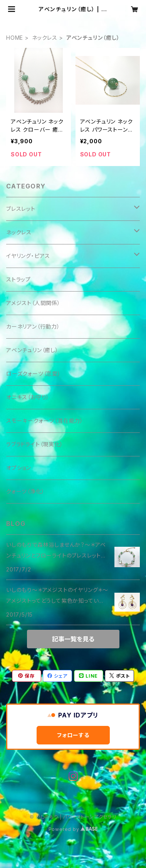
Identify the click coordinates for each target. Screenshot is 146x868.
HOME (15, 38)
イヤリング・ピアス (28, 256)
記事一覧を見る (73, 639)
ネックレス (45, 38)
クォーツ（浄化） (25, 491)
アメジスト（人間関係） (33, 303)
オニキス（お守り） (28, 397)
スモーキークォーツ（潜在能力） (45, 421)
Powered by (73, 829)
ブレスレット (21, 209)
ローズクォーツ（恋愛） (34, 374)
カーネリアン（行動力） (33, 326)
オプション (19, 468)
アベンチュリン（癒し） (32, 350)
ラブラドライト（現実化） (35, 444)
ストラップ (18, 279)
